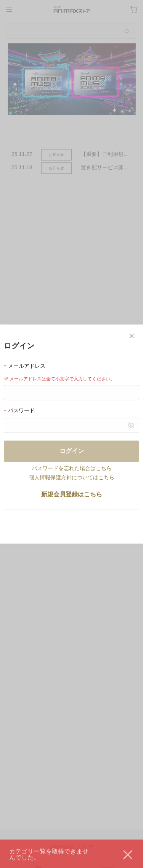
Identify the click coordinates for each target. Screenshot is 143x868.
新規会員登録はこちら (72, 494)
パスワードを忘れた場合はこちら (72, 468)
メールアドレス (25, 366)
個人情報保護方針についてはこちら (72, 477)
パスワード (19, 411)
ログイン (72, 451)
